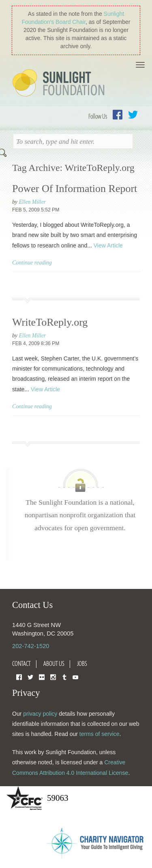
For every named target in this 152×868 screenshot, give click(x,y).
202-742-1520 (31, 646)
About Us (54, 663)
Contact (21, 663)
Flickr (42, 677)
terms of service (100, 734)
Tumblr (64, 677)
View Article (108, 245)
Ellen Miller (32, 202)
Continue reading (32, 263)
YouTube (75, 677)
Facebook (118, 115)
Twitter (133, 115)
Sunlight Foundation (60, 83)
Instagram (53, 677)
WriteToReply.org (50, 322)
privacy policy (40, 714)
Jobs (82, 663)
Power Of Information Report (75, 189)
